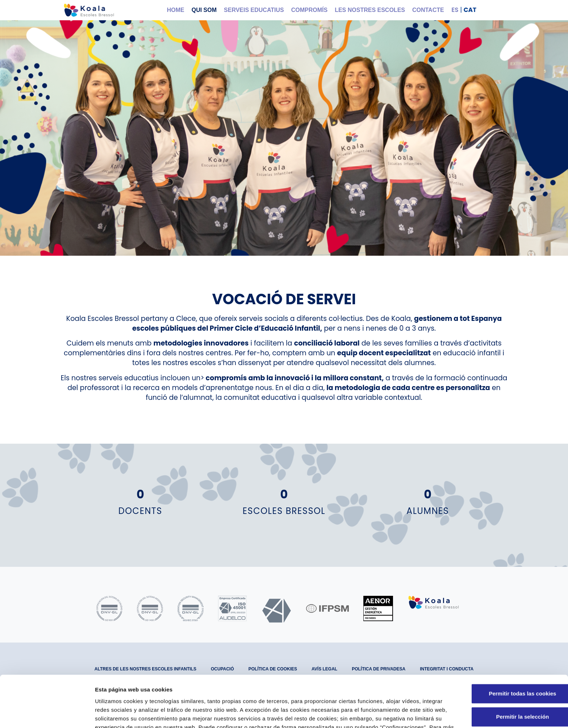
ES (455, 10)
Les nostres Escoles (370, 10)
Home (176, 10)
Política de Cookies (295, 690)
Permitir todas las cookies (508, 648)
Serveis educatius (254, 10)
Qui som (204, 10)
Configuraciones (390, 714)
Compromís (309, 10)
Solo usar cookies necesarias (508, 694)
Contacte (428, 10)
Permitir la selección (508, 671)
